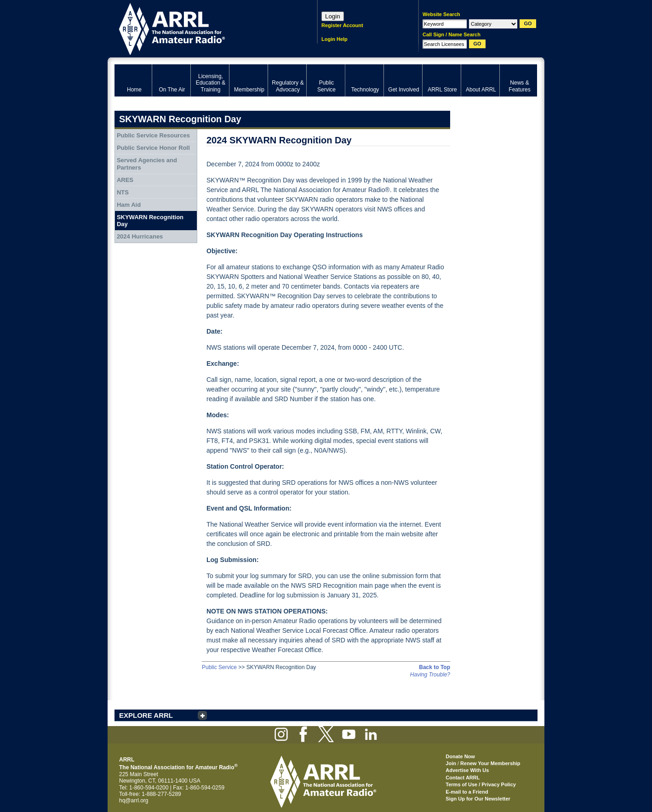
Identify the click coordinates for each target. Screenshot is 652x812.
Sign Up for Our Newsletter (478, 799)
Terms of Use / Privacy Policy (481, 784)
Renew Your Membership (490, 763)
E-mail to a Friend (467, 792)
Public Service (219, 667)
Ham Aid (129, 205)
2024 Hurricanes (140, 236)
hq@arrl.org (134, 801)
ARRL (204, 28)
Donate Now (460, 756)
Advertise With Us (467, 770)
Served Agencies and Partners (147, 164)
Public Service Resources (153, 135)
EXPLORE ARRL (146, 715)
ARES (125, 180)
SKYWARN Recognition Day (150, 221)
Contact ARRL (463, 778)
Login (333, 16)
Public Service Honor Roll (153, 148)
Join (451, 763)
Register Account (342, 25)
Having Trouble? (430, 675)
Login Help (335, 39)
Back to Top (435, 667)
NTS (123, 192)
